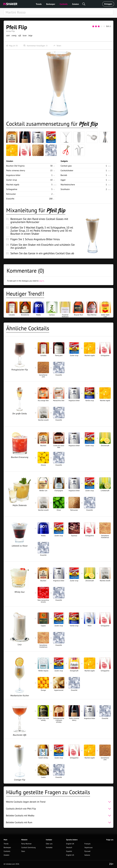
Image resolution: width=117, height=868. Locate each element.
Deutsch (69, 848)
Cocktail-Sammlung (28, 848)
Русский (87, 851)
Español (69, 851)
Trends (39, 4)
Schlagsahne (12, 189)
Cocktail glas (66, 166)
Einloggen (108, 4)
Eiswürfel (10, 199)
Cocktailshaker (67, 170)
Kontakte (49, 848)
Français (87, 844)
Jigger (63, 180)
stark (8, 35)
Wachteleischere (68, 185)
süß (20, 35)
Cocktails (64, 4)
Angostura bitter (13, 175)
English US (70, 855)
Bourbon (15, 166)
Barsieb (64, 175)
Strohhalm (65, 189)
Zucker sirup (12, 180)
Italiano (87, 855)
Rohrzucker (11, 194)
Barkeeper (51, 4)
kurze (25, 35)
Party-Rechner (26, 844)
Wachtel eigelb (13, 185)
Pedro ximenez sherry (16, 170)
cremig (14, 35)
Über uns (49, 844)
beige (30, 35)
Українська (88, 848)
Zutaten (76, 4)
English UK (70, 844)
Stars (23, 851)
